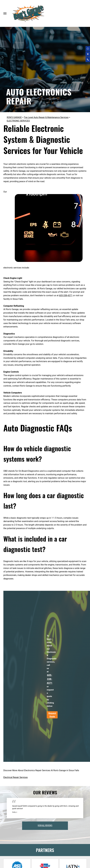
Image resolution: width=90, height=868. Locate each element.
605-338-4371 (66, 295)
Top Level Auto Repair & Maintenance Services (46, 117)
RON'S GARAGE (14, 117)
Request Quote (52, 715)
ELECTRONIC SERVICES (18, 121)
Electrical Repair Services (16, 777)
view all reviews (45, 825)
